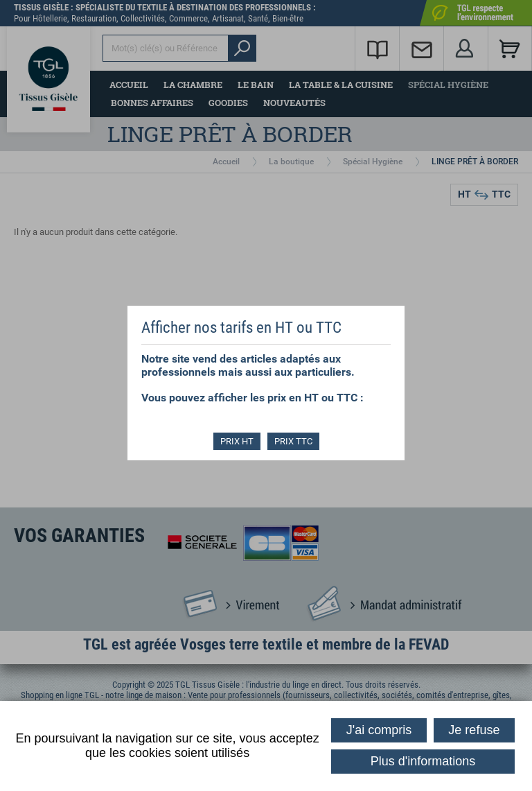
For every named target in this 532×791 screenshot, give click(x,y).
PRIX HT (237, 441)
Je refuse (474, 730)
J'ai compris (379, 730)
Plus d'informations (423, 761)
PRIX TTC (293, 441)
